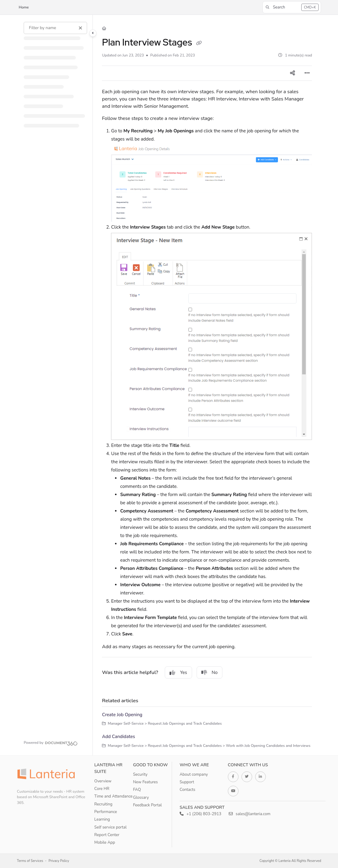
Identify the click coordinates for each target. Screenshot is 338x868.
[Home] (104, 29)
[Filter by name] (55, 28)
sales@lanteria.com (250, 814)
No (210, 672)
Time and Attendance (113, 796)
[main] (207, 385)
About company (194, 774)
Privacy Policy (59, 861)
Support (187, 782)
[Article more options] (307, 73)
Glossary (141, 798)
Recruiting (103, 804)
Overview (103, 781)
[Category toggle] (93, 33)
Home (24, 7)
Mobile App (105, 842)
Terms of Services (30, 861)
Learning (102, 819)
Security (140, 774)
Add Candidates (118, 737)
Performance (106, 812)
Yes (178, 672)
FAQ (137, 790)
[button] (292, 7)
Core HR (102, 789)
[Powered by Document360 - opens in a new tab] (51, 743)
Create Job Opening (122, 715)
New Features (145, 782)
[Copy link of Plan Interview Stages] (199, 43)
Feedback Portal (147, 805)
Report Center (107, 835)
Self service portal (110, 827)
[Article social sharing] (292, 73)
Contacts (188, 790)
